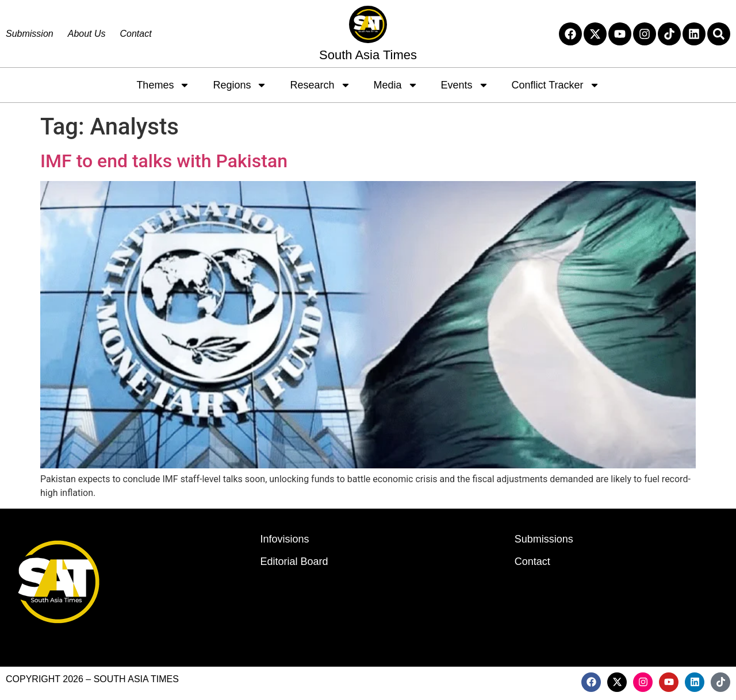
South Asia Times (368, 55)
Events (465, 85)
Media (396, 85)
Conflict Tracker (556, 85)
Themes (163, 85)
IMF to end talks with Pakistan (164, 161)
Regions (240, 85)
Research (320, 85)
